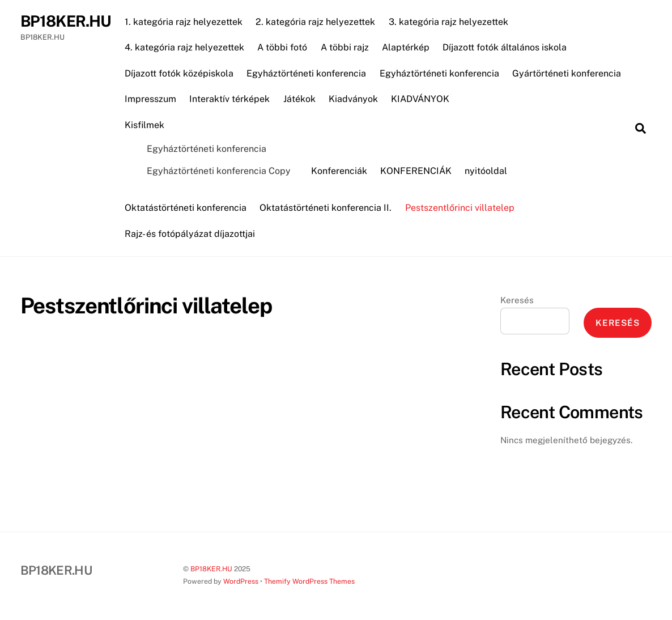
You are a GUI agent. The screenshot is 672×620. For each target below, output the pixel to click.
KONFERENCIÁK (416, 171)
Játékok (299, 99)
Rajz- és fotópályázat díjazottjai (190, 234)
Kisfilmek (144, 125)
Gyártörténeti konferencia (567, 73)
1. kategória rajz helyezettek (184, 22)
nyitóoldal (486, 171)
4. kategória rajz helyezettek (184, 47)
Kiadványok (353, 99)
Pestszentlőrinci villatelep (460, 208)
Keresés (517, 300)
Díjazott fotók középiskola (179, 73)
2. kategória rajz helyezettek (315, 22)
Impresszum (150, 99)
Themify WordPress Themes (309, 581)
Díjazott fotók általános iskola (505, 47)
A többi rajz (345, 47)
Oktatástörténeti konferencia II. (326, 208)
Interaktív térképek (229, 99)
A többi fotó (282, 47)
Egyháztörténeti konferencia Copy (219, 171)
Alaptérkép (406, 47)
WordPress (241, 581)
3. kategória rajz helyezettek (448, 22)
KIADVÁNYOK (420, 99)
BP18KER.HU (211, 569)
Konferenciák (339, 171)
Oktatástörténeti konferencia (186, 208)
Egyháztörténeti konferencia (306, 73)
